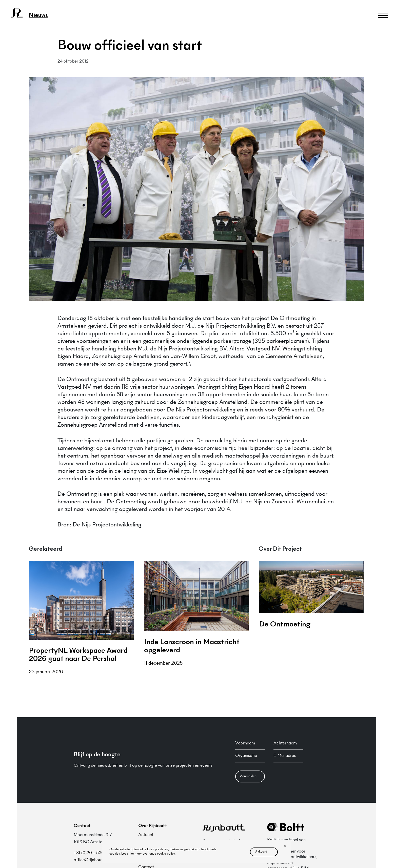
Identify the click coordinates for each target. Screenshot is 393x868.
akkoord (261, 852)
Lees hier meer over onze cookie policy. (148, 854)
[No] (285, 846)
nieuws (38, 16)
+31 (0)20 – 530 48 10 (95, 853)
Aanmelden (248, 776)
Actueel (146, 835)
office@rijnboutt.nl (91, 860)
